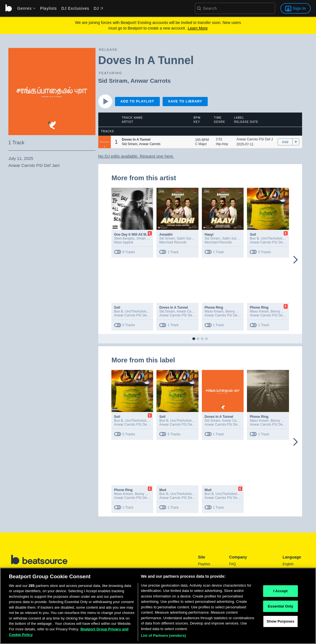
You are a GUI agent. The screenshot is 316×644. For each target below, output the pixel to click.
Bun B (254, 238)
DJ (98, 8)
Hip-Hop (222, 144)
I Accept (281, 593)
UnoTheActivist (272, 238)
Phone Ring (214, 308)
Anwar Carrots (150, 81)
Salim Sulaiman (188, 238)
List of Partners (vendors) (163, 637)
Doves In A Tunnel (174, 308)
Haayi (209, 235)
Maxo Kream (214, 311)
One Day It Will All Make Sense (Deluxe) (145, 235)
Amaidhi (166, 235)
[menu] (25, 8)
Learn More (198, 28)
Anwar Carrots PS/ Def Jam (257, 139)
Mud (163, 490)
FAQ (232, 564)
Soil (253, 235)
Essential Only (281, 608)
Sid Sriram (113, 81)
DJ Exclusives (75, 8)
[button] (105, 142)
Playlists (48, 8)
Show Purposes (281, 623)
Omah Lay (144, 238)
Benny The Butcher (239, 311)
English (288, 564)
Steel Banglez (124, 238)
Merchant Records (173, 242)
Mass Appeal (124, 242)
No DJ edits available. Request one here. (136, 156)
